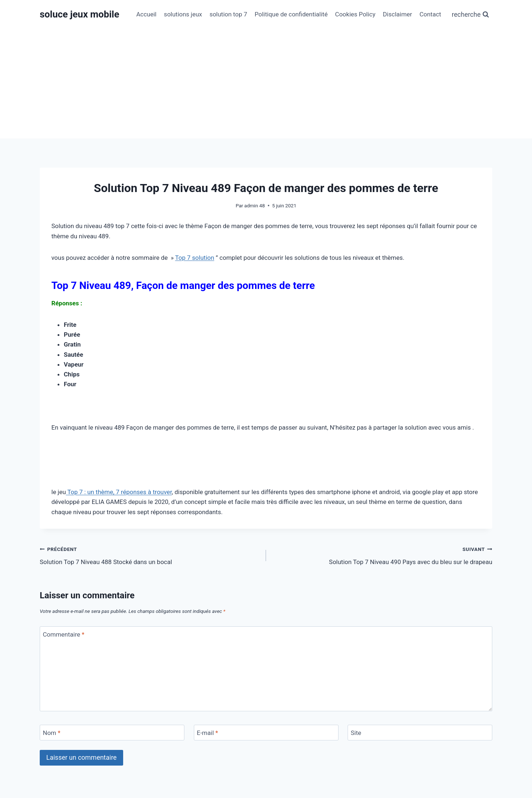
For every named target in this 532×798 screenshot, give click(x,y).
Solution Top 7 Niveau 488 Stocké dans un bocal (150, 555)
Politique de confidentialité (291, 14)
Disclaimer (398, 14)
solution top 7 (228, 14)
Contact (430, 14)
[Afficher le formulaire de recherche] (470, 15)
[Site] (420, 733)
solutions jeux (183, 14)
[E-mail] (266, 733)
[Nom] (112, 733)
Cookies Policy (355, 14)
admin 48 (254, 206)
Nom (52, 733)
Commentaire (64, 634)
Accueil (146, 14)
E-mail (207, 733)
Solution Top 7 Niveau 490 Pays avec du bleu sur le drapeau (382, 555)
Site (356, 733)
